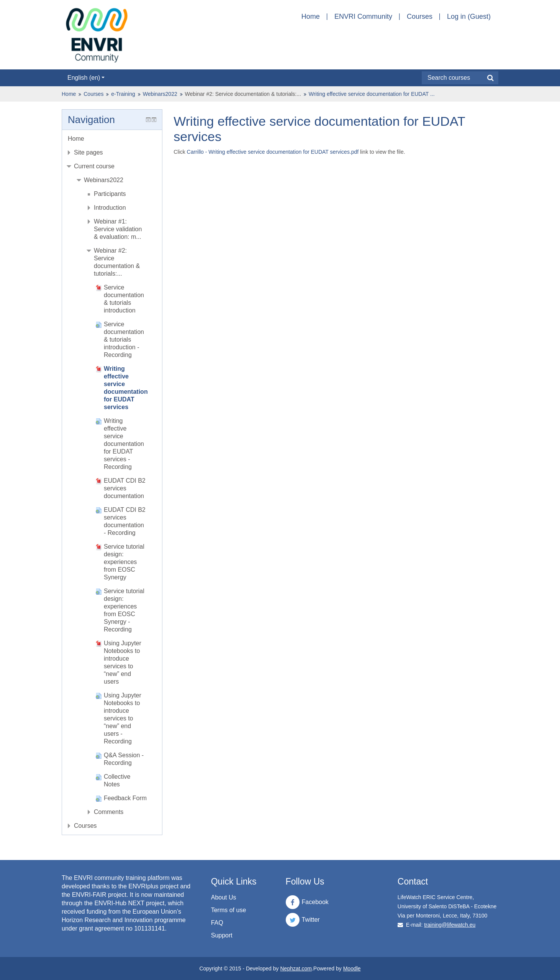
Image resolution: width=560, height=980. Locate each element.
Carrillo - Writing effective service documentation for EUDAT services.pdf (273, 152)
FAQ (217, 923)
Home (311, 16)
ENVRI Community (363, 16)
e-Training (123, 94)
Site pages (88, 152)
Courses (420, 16)
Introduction (110, 208)
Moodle (352, 968)
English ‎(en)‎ (86, 78)
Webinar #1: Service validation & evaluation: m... (118, 229)
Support (222, 935)
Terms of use (229, 910)
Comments (109, 812)
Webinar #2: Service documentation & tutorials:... (243, 94)
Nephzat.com (296, 968)
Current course (94, 166)
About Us (224, 897)
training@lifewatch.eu (450, 925)
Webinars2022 (160, 94)
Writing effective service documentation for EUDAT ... (372, 94)
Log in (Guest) (469, 16)
